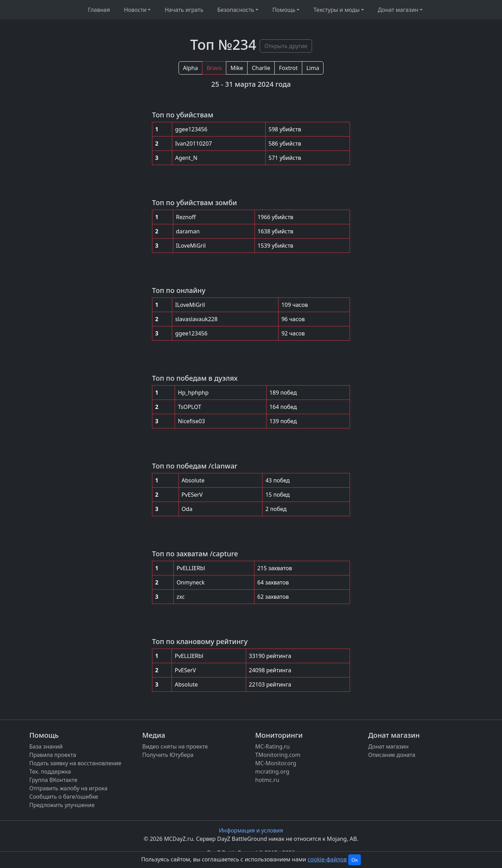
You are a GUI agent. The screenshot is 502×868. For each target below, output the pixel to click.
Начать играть (184, 10)
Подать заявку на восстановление (75, 763)
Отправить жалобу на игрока (68, 788)
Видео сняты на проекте (175, 746)
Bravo (214, 68)
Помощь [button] (284, 10)
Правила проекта (53, 755)
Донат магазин (388, 746)
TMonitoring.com (278, 755)
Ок (355, 860)
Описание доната (392, 755)
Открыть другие (286, 46)
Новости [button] (135, 10)
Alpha (191, 68)
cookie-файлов (327, 859)
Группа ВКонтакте (53, 780)
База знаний (46, 746)
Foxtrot (288, 68)
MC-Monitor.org (276, 763)
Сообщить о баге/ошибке (64, 797)
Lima (313, 68)
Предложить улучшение (62, 805)
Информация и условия (251, 830)
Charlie (261, 68)
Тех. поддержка (50, 772)
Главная (99, 10)
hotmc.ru (267, 780)
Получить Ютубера (168, 755)
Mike (237, 68)
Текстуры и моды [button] (336, 10)
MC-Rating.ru (272, 746)
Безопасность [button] (236, 10)
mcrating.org (272, 772)
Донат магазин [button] (398, 10)
